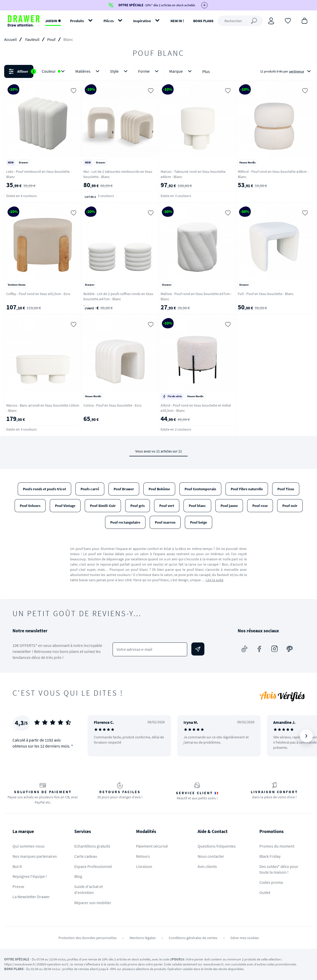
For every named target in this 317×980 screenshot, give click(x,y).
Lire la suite (215, 580)
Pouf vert (167, 506)
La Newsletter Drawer (31, 897)
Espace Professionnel (93, 866)
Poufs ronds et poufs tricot (44, 489)
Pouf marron (165, 522)
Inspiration (142, 21)
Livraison (144, 866)
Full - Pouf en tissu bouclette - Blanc (266, 294)
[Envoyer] (198, 649)
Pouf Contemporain (200, 489)
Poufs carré (90, 489)
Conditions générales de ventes (193, 938)
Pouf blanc (197, 506)
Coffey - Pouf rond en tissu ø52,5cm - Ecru (38, 294)
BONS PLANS (203, 21)
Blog (78, 876)
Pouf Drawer (124, 489)
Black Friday (270, 856)
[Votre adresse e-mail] (150, 649)
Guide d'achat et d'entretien (89, 889)
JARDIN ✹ (53, 21)
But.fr (17, 866)
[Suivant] (306, 736)
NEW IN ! (177, 21)
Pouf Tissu (286, 489)
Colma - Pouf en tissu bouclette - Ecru (112, 405)
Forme (149, 71)
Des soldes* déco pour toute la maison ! (279, 869)
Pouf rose (260, 506)
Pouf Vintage (65, 506)
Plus (206, 71)
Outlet (265, 892)
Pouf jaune (229, 506)
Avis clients (207, 866)
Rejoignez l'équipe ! (30, 876)
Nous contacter (211, 856)
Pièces (109, 21)
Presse (18, 886)
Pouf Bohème (159, 489)
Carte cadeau (86, 856)
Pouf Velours (30, 506)
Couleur (54, 71)
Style (120, 71)
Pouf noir (290, 506)
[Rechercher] (240, 21)
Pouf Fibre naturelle (247, 489)
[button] (159, 71)
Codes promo (271, 882)
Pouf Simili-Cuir (103, 506)
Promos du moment (277, 846)
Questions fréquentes (217, 846)
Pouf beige (199, 522)
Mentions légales (143, 938)
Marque (181, 71)
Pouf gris (138, 506)
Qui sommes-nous (29, 846)
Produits (77, 21)
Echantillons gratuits (92, 846)
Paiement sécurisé (152, 846)
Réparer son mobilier (93, 903)
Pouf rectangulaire (125, 522)
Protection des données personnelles (87, 938)
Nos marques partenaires (35, 856)
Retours (143, 856)
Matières (88, 71)
